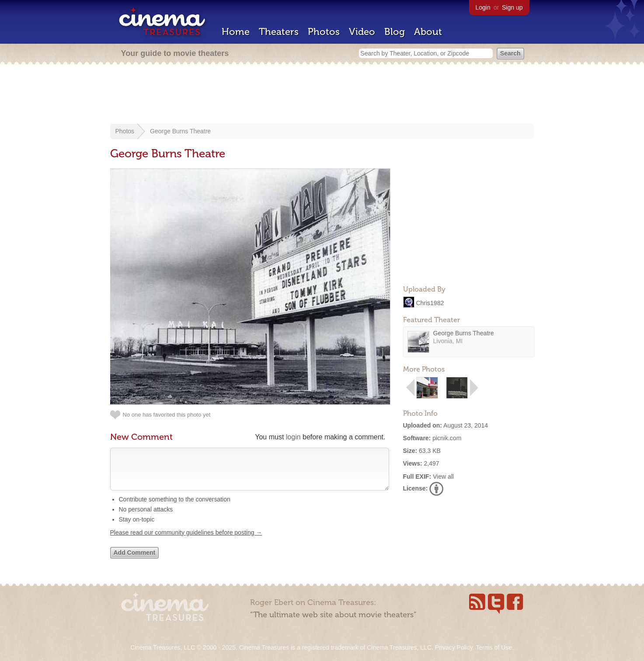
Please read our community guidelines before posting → (186, 541)
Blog (395, 32)
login (293, 437)
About (428, 32)
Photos (324, 32)
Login (483, 7)
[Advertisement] (322, 95)
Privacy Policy (454, 647)
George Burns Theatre (180, 131)
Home (236, 32)
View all (443, 477)
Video (362, 32)
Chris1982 (430, 303)
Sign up (512, 7)
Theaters (279, 32)
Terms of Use (494, 647)
